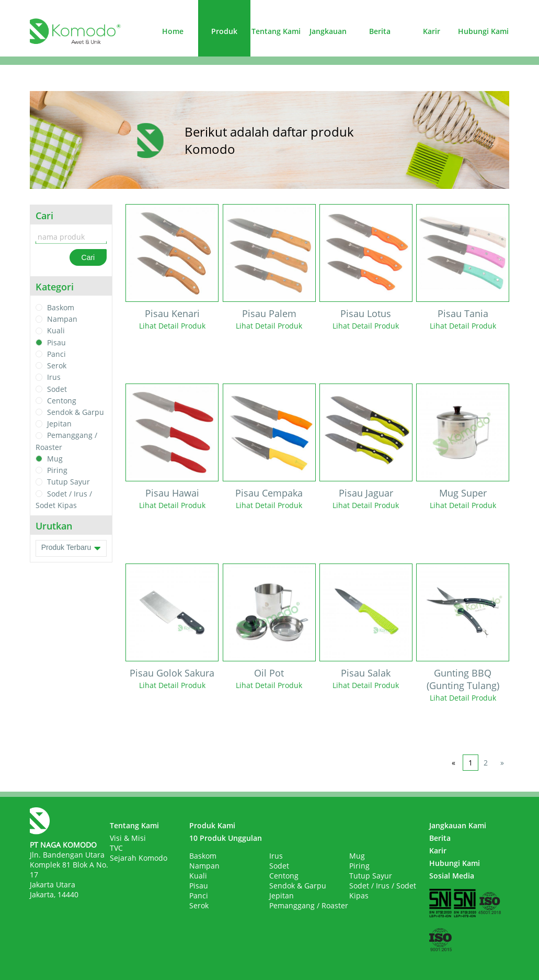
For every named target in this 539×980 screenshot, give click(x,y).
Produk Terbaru (71, 548)
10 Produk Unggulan (226, 838)
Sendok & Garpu (76, 412)
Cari (88, 257)
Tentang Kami (276, 31)
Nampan (62, 319)
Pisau (56, 342)
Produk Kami (212, 825)
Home (173, 31)
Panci (56, 354)
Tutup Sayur (68, 482)
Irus (54, 378)
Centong (62, 401)
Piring (57, 470)
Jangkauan (328, 31)
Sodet (57, 389)
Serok (57, 365)
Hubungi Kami (483, 31)
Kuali (56, 331)
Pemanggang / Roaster (309, 905)
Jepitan (59, 424)
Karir (432, 31)
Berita (380, 31)
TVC (116, 848)
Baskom (61, 307)
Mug (55, 459)
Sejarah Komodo (139, 858)
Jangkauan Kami (458, 825)
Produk (224, 31)
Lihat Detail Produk (172, 326)
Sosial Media (452, 876)
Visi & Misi (128, 838)
